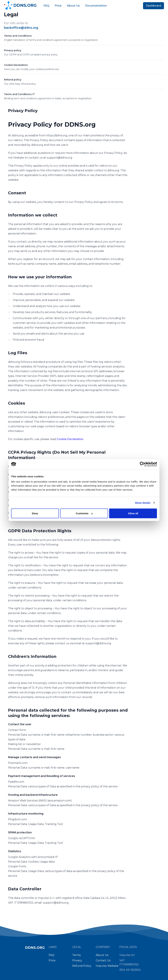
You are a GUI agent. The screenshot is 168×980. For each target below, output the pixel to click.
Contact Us (103, 960)
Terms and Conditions (18, 36)
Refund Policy (82, 966)
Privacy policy (13, 50)
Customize (84, 513)
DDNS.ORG (20, 6)
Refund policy (13, 80)
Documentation (96, 6)
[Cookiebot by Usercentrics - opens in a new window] (142, 464)
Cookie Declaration (16, 65)
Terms (76, 955)
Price (58, 6)
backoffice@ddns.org (21, 28)
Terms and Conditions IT (19, 94)
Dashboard (153, 6)
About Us (73, 6)
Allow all (133, 513)
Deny (35, 513)
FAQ (46, 6)
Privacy (77, 960)
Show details (143, 503)
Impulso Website (107, 966)
